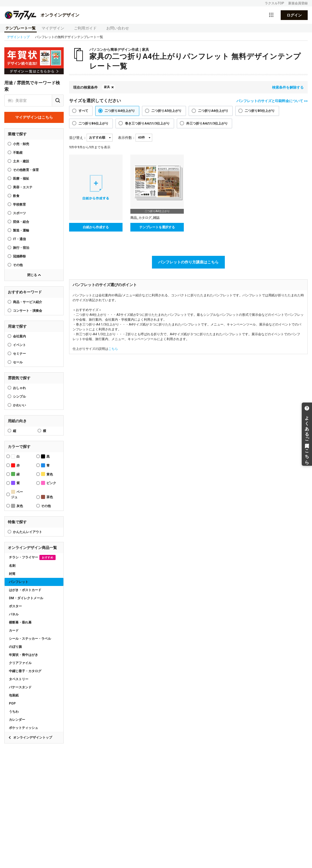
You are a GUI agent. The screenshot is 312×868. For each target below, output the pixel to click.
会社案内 (19, 336)
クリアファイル (20, 663)
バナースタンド (20, 687)
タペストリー (19, 679)
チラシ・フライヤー (32, 557)
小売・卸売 (21, 144)
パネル (14, 614)
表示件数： (127, 138)
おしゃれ (19, 388)
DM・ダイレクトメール (26, 598)
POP (12, 703)
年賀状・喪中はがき (23, 655)
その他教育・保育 (26, 170)
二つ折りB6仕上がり (94, 123)
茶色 (47, 497)
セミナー (19, 354)
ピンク (49, 483)
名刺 (12, 566)
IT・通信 (19, 239)
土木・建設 (21, 161)
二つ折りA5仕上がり (167, 111)
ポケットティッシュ (23, 728)
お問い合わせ (118, 28)
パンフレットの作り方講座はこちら (188, 262)
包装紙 (14, 695)
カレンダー (17, 720)
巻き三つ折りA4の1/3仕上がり (147, 123)
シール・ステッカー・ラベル (30, 639)
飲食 (16, 196)
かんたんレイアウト (28, 532)
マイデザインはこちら (34, 117)
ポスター (15, 606)
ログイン (294, 15)
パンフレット (19, 582)
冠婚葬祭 (19, 256)
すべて (83, 111)
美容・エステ (23, 187)
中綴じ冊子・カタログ (25, 671)
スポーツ (19, 213)
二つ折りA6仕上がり (213, 111)
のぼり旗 (15, 647)
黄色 (47, 474)
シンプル (19, 397)
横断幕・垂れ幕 (20, 622)
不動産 (18, 153)
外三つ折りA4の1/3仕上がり (207, 123)
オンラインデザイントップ (33, 738)
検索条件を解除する (288, 87)
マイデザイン (53, 28)
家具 (107, 87)
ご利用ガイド (85, 28)
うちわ (14, 712)
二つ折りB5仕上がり (260, 111)
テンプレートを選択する (157, 227)
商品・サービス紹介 (28, 302)
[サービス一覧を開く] (271, 15)
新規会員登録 (298, 3)
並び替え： (78, 138)
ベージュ (17, 494)
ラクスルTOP (274, 3)
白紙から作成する (96, 227)
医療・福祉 (21, 179)
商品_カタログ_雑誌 (145, 218)
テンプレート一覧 (21, 28)
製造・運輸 (21, 230)
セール (18, 362)
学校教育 (19, 205)
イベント (19, 345)
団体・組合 (21, 222)
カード (14, 631)
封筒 (12, 574)
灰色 (17, 506)
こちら (113, 349)
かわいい (19, 405)
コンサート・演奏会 (28, 311)
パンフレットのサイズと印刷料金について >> (272, 101)
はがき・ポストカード (25, 590)
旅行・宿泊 (21, 248)
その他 (18, 265)
